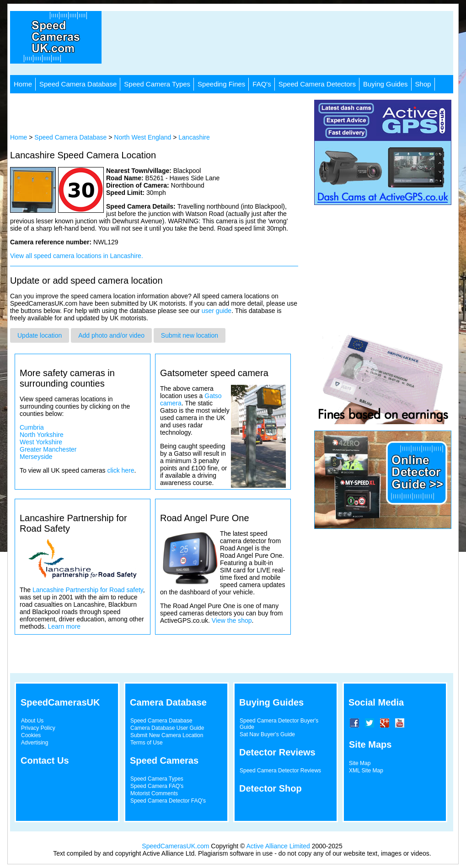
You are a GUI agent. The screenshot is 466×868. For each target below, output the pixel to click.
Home (23, 84)
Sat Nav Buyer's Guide (267, 734)
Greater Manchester (48, 449)
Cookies (31, 735)
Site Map (360, 763)
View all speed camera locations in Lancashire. (77, 256)
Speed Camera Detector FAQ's (168, 801)
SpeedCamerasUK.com (175, 846)
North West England (142, 137)
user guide (217, 311)
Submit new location (190, 335)
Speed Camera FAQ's (157, 786)
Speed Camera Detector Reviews (280, 771)
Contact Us (45, 760)
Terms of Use (147, 743)
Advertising (35, 743)
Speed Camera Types (157, 84)
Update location (40, 335)
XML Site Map (366, 771)
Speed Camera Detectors (317, 84)
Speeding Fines (221, 84)
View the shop (232, 620)
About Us (32, 721)
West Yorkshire (41, 442)
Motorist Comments (154, 793)
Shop (423, 84)
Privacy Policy (38, 728)
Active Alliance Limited (278, 846)
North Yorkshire (42, 435)
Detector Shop (270, 788)
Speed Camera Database (78, 84)
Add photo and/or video (111, 335)
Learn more (64, 626)
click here (121, 470)
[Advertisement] (282, 43)
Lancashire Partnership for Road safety (88, 590)
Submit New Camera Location (167, 735)
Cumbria (32, 427)
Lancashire (194, 137)
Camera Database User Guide (167, 728)
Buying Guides (386, 84)
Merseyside (36, 457)
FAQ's (262, 84)
